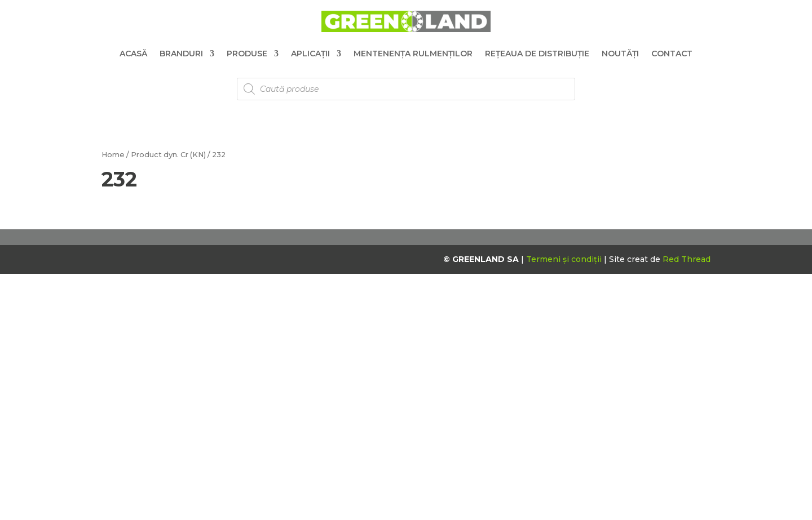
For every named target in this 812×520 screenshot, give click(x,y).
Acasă (133, 54)
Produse (247, 54)
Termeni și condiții (565, 259)
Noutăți (620, 54)
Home (113, 155)
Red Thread (687, 259)
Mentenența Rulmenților (413, 54)
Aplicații (310, 54)
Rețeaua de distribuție (537, 54)
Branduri (181, 54)
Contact (672, 54)
